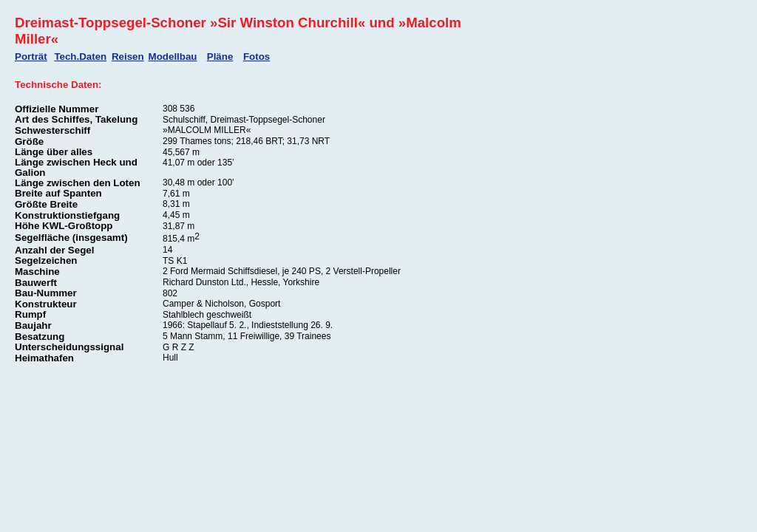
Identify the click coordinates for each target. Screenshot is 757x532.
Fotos (257, 57)
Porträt (31, 57)
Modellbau (173, 57)
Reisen (128, 57)
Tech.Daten (80, 57)
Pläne (220, 57)
